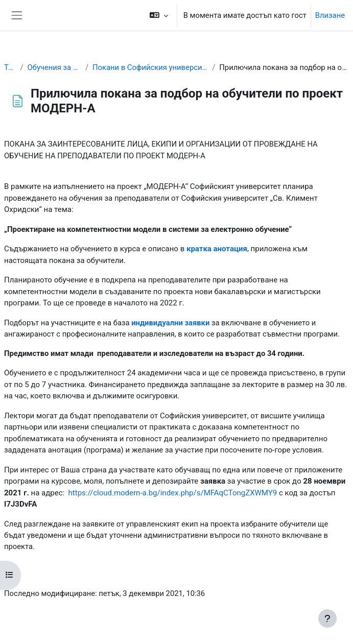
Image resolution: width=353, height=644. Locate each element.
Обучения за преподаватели (54, 67)
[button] (159, 15)
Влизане (330, 15)
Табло (10, 67)
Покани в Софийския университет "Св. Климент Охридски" (150, 67)
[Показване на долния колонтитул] (327, 618)
